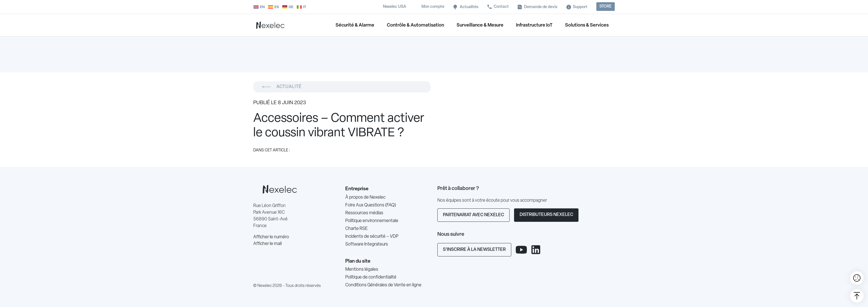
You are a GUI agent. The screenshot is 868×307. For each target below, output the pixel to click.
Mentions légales (362, 270)
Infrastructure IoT (534, 25)
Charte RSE (356, 229)
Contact (501, 7)
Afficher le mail (267, 244)
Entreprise (357, 189)
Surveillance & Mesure (480, 25)
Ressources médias (364, 213)
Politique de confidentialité (371, 277)
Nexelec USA (395, 7)
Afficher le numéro (271, 237)
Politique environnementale (372, 221)
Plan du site (358, 261)
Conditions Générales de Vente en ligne (383, 285)
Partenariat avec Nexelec (473, 215)
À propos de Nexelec (365, 197)
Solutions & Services (587, 25)
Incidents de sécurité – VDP (372, 237)
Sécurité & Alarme (355, 25)
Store (606, 7)
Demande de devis (541, 7)
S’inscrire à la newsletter (474, 250)
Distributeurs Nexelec (546, 215)
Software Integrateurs (367, 244)
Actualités (469, 7)
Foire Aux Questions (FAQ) (371, 205)
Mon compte (433, 7)
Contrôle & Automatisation (415, 25)
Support (580, 7)
